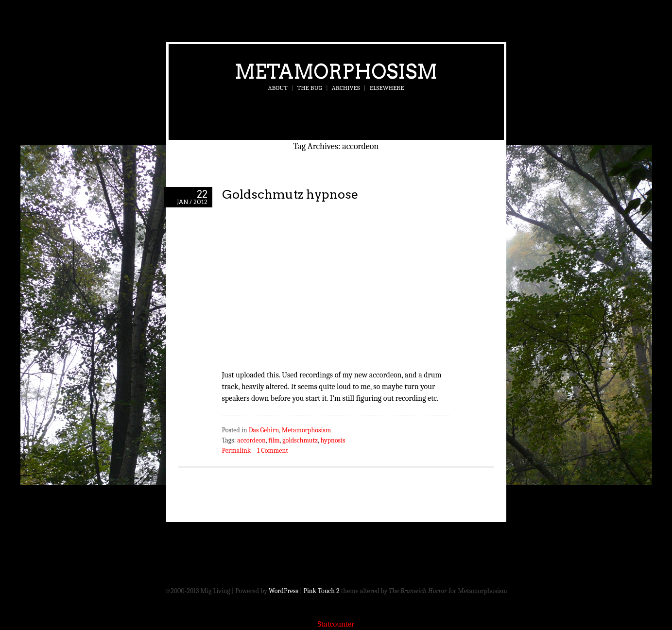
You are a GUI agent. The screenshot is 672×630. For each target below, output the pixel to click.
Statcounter (336, 624)
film (274, 440)
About (278, 88)
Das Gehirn (264, 430)
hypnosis (333, 440)
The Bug (310, 88)
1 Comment (272, 451)
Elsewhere (387, 88)
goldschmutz (300, 440)
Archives (346, 88)
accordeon (251, 440)
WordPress (284, 591)
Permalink (237, 451)
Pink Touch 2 (322, 591)
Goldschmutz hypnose (290, 194)
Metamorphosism (336, 71)
